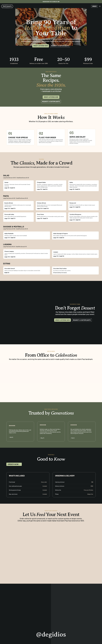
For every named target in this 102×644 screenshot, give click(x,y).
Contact (41, 624)
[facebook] (94, 624)
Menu (15, 624)
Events (27, 624)
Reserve (9, 624)
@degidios (51, 599)
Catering (34, 624)
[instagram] (91, 624)
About (21, 624)
